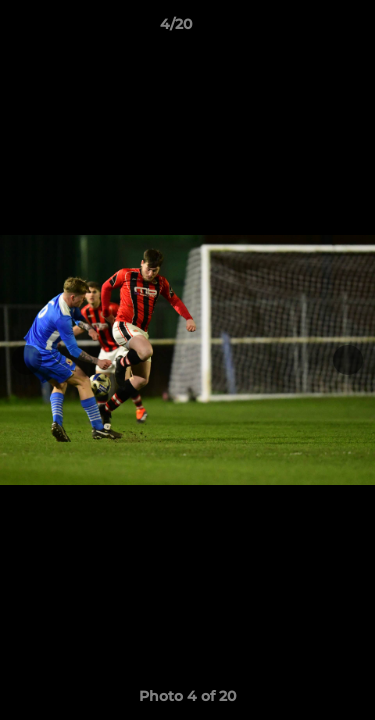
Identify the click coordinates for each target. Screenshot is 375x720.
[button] (303, 29)
